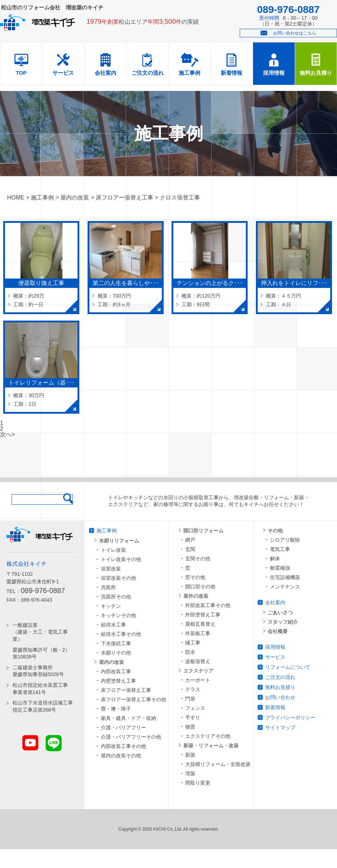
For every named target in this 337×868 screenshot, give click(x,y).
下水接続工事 (116, 643)
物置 (190, 727)
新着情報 (231, 73)
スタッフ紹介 (283, 622)
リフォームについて (288, 667)
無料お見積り (316, 73)
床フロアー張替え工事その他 (134, 699)
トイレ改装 (113, 550)
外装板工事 (198, 633)
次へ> (7, 434)
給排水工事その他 (121, 634)
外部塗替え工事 (203, 615)
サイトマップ (280, 727)
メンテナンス (285, 587)
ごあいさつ (280, 612)
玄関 (190, 549)
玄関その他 (198, 559)
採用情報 (274, 73)
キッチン (111, 606)
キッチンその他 (118, 615)
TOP (21, 73)
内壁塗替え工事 (118, 681)
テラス (193, 689)
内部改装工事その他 (123, 746)
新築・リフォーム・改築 (211, 745)
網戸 (190, 540)
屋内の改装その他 (121, 756)
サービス (63, 73)
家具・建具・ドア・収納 (128, 718)
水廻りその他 (116, 653)
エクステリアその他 (208, 736)
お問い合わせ (280, 697)
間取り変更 (198, 783)
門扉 (190, 699)
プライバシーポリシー (290, 717)
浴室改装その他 (118, 578)
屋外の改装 (196, 596)
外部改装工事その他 (208, 605)
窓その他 (195, 577)
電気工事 (280, 549)
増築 (190, 773)
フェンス (195, 708)
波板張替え (198, 661)
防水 (190, 652)
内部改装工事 (116, 671)
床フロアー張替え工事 (126, 690)
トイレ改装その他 (121, 559)
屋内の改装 (112, 662)
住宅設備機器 (285, 577)
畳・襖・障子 (116, 709)
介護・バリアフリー (123, 727)
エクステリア (198, 671)
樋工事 (193, 643)
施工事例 (189, 73)
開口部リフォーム (203, 531)
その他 (275, 531)
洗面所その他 (116, 597)
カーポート (198, 680)
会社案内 (106, 73)
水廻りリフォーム (119, 541)
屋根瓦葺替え (200, 624)
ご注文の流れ (148, 73)
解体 (275, 559)
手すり (193, 717)
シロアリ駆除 (285, 540)
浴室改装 (111, 569)
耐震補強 (280, 568)
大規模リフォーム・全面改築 (218, 764)
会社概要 (278, 631)
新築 (190, 755)
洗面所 (108, 587)
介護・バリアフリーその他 (131, 737)
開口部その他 (200, 587)
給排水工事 (113, 625)
